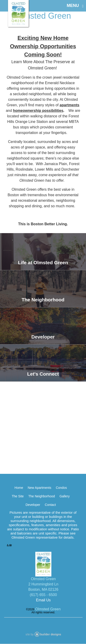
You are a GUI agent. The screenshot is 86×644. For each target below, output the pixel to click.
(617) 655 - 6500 (43, 595)
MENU (73, 6)
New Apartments (40, 488)
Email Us (43, 600)
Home (19, 488)
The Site (18, 496)
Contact (50, 505)
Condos (61, 488)
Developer (33, 505)
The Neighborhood (42, 496)
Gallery (64, 496)
